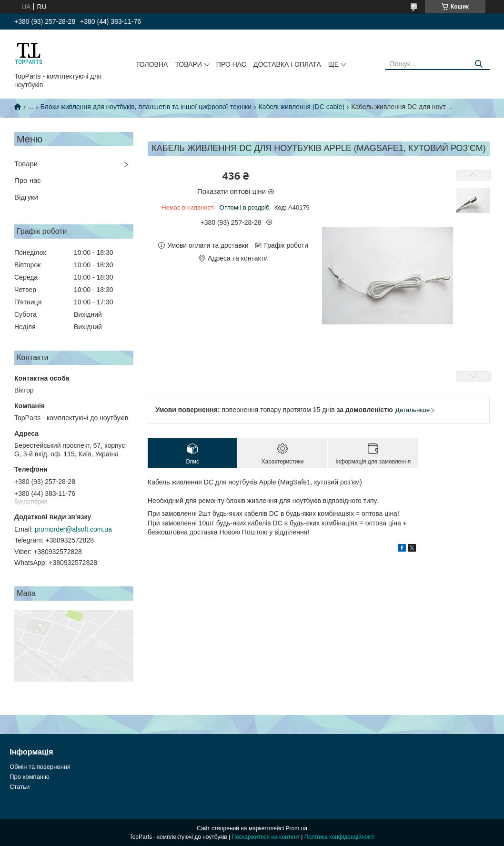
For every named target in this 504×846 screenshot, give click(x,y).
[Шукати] (479, 64)
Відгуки (26, 197)
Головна (152, 64)
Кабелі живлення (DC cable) (301, 107)
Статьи (20, 787)
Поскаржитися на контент (266, 837)
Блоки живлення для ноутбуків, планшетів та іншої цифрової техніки (146, 107)
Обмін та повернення (40, 767)
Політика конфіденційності (340, 837)
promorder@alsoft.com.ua (73, 529)
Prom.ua (297, 828)
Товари (188, 64)
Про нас (231, 64)
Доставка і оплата (287, 64)
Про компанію (30, 777)
